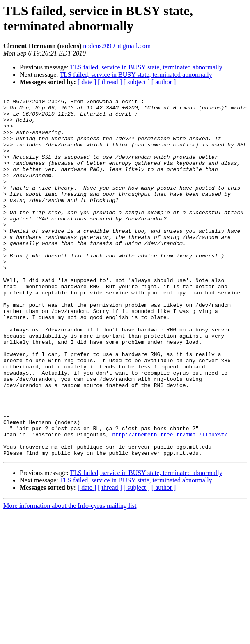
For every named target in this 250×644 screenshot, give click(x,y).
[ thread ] (110, 82)
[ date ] (87, 82)
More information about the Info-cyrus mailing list (70, 577)
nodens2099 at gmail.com (117, 46)
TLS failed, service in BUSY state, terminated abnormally (146, 67)
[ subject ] (137, 82)
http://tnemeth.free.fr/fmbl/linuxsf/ (170, 502)
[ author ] (164, 82)
